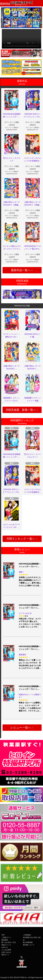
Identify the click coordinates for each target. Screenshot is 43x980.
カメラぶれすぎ (25, 613)
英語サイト (5, 955)
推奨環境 (5, 940)
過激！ (22, 572)
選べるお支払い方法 (9, 942)
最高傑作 (22, 655)
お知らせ (5, 947)
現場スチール (6, 945)
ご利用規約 (27, 935)
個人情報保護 (28, 942)
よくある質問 (6, 950)
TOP (3, 935)
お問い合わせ (6, 952)
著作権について (29, 945)
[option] (21, 18)
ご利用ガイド (6, 937)
